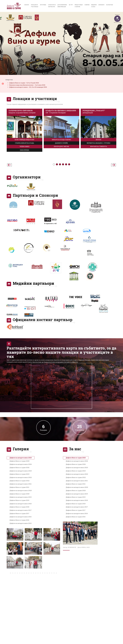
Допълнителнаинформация (62, 6)
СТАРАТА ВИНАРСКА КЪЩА (24, 199)
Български (110, 5)
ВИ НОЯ (99, 195)
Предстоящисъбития (79, 6)
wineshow (72, 547)
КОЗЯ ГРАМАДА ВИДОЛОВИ (24, 195)
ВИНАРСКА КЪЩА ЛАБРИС (61, 195)
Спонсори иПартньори (52, 6)
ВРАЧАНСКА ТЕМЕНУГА (99, 202)
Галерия (87, 5)
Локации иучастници (35, 6)
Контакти (101, 5)
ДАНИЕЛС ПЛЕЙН (61, 199)
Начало (27, 5)
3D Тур (71, 5)
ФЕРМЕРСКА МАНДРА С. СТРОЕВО (99, 199)
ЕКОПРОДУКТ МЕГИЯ (61, 202)
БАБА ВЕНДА (24, 206)
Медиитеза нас (94, 6)
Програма (43, 5)
